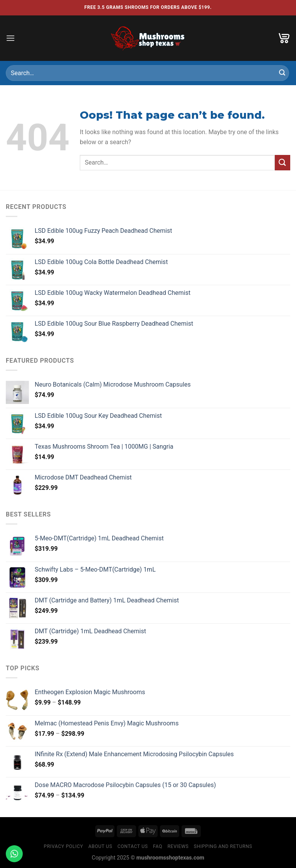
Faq (158, 846)
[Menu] (10, 38)
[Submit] (282, 73)
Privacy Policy (64, 846)
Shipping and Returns (223, 846)
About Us (100, 846)
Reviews (178, 846)
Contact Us (133, 846)
